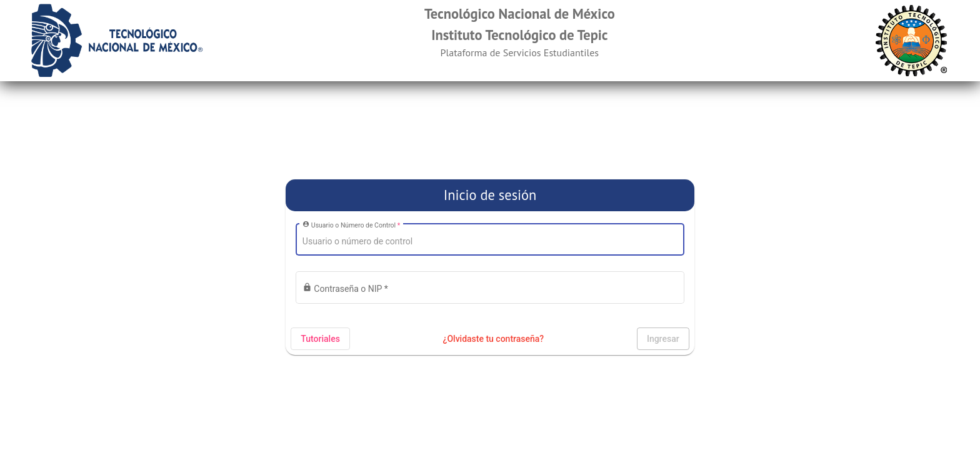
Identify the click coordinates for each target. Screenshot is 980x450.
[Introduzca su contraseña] (490, 290)
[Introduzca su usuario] (490, 242)
